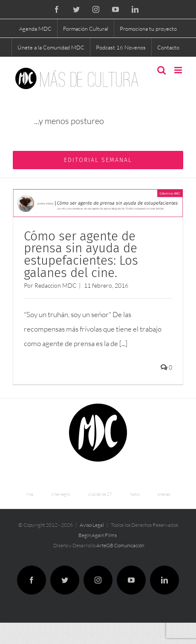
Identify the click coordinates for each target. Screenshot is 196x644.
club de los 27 (100, 494)
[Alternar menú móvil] (179, 70)
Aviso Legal (92, 525)
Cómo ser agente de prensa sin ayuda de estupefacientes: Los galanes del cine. (81, 254)
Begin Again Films (98, 535)
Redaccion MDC (56, 285)
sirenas (164, 494)
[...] (123, 343)
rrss (30, 494)
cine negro (61, 494)
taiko (135, 494)
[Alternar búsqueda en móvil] (161, 70)
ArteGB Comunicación (120, 545)
